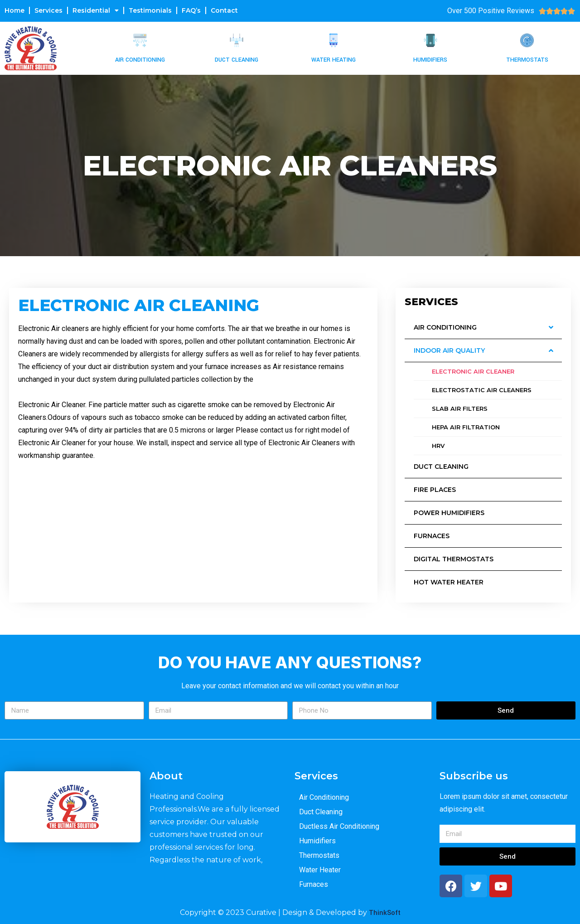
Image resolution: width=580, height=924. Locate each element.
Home (14, 10)
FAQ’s (191, 10)
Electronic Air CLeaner (473, 371)
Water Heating (333, 60)
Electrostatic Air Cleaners (482, 390)
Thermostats (527, 60)
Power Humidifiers (449, 513)
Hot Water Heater (449, 582)
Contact (224, 10)
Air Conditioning (140, 60)
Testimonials (150, 10)
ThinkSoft (385, 913)
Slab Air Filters (460, 409)
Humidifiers (430, 60)
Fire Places (435, 490)
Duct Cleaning (237, 60)
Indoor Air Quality (449, 350)
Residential (96, 10)
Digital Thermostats (454, 559)
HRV (438, 446)
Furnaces (432, 536)
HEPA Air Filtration (466, 427)
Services (48, 10)
